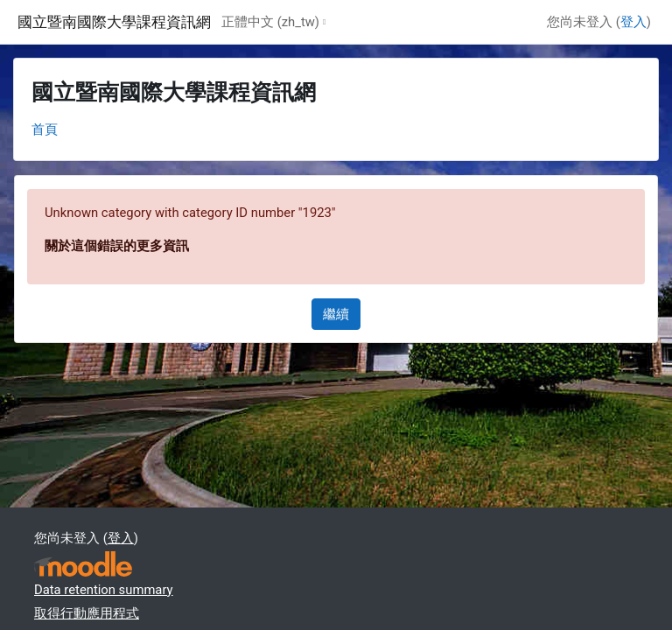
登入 (633, 22)
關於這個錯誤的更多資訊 (117, 246)
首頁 (45, 129)
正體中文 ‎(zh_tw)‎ (270, 22)
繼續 (336, 314)
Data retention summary (104, 590)
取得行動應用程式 (87, 613)
